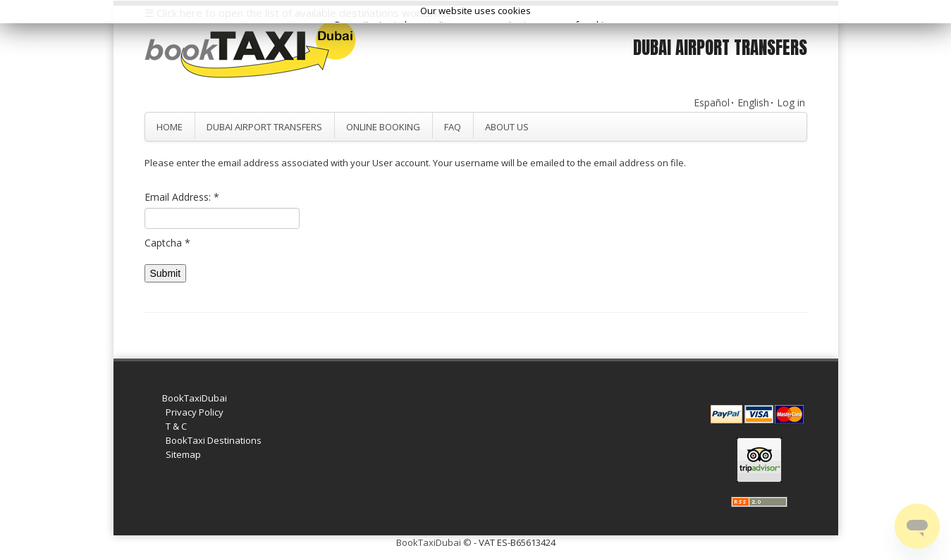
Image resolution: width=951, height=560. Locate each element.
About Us (507, 127)
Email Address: (182, 197)
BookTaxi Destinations (214, 440)
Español (712, 102)
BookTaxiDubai (195, 398)
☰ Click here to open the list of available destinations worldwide (299, 13)
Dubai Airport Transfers (264, 127)
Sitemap (183, 454)
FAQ (453, 127)
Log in (791, 102)
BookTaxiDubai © (434, 542)
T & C (176, 426)
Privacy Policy (195, 412)
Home (170, 127)
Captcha (167, 243)
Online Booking (383, 127)
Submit (166, 273)
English (753, 102)
